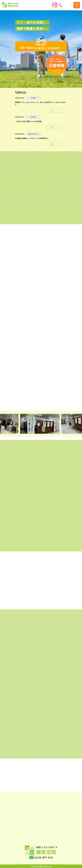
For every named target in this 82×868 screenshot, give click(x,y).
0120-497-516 (44, 857)
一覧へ (52, 110)
